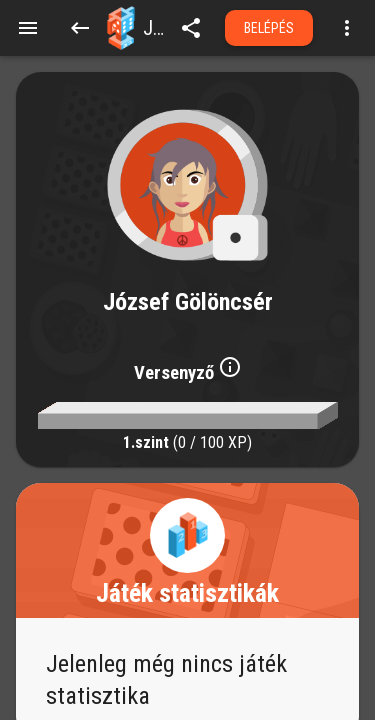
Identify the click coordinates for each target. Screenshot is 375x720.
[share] (191, 28)
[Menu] (28, 28)
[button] (121, 28)
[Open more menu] (347, 28)
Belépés (269, 28)
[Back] (80, 28)
